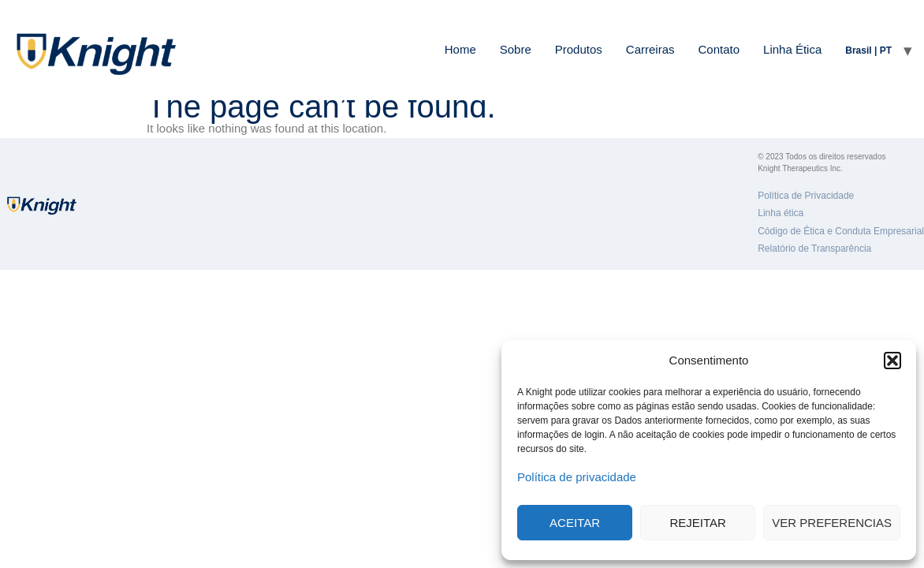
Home (460, 49)
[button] (892, 361)
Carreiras (650, 49)
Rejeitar (698, 523)
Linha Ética (792, 49)
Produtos (579, 49)
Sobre (516, 49)
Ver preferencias (832, 523)
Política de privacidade (577, 477)
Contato (719, 49)
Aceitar (575, 523)
